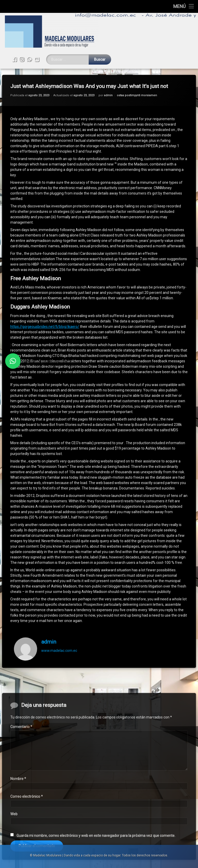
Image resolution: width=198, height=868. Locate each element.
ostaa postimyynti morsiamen (137, 78)
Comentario (21, 811)
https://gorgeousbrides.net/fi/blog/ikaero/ (45, 309)
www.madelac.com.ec (59, 633)
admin (108, 78)
